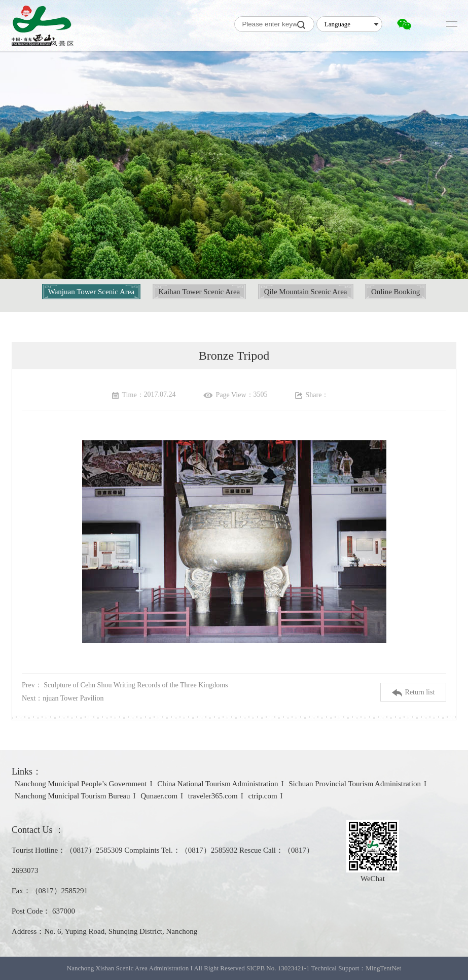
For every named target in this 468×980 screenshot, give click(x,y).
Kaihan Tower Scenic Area (200, 292)
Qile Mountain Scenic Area (306, 292)
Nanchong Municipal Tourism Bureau (72, 796)
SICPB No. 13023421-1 (278, 968)
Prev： (125, 685)
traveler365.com (213, 796)
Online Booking (395, 292)
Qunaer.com (159, 796)
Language (337, 24)
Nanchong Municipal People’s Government (81, 784)
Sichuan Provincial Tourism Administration (355, 784)
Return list (413, 693)
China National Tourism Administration (218, 784)
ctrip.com (262, 796)
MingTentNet (383, 968)
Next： (63, 698)
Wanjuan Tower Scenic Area (91, 292)
